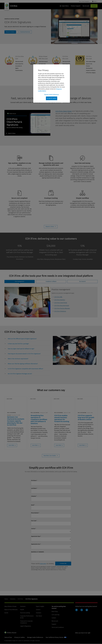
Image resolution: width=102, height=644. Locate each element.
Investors (39, 613)
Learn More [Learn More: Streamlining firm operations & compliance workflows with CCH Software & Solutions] (35, 445)
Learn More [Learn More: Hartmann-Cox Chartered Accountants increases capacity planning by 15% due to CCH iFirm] (11, 445)
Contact (94, 6)
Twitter (82, 610)
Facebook (76, 610)
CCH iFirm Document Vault (62, 306)
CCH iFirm (20, 599)
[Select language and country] (95, 1)
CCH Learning (55, 615)
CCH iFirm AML (58, 297)
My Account (55, 621)
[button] (22, 339)
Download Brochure (24, 32)
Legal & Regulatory (26, 626)
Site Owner (39, 616)
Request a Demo (51, 227)
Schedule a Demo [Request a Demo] (10, 32)
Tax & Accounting (25, 613)
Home (6, 599)
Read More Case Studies (51, 456)
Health (22, 610)
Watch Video (12, 133)
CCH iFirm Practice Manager (62, 308)
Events (6, 613)
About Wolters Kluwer (11, 606)
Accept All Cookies (52, 98)
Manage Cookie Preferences (35, 637)
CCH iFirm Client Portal (64, 111)
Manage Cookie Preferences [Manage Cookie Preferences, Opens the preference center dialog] (52, 94)
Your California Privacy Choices (55, 637)
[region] (52, 83)
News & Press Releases (11, 610)
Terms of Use (8, 637)
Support (54, 624)
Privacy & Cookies (19, 637)
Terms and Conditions (58, 627)
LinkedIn (87, 610)
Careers (38, 610)
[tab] (20, 282)
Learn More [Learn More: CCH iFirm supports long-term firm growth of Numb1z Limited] (82, 445)
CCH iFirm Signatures (60, 311)
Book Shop (55, 612)
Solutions (13, 599)
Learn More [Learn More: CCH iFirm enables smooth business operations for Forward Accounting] (58, 445)
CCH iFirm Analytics (60, 300)
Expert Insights (40, 606)
